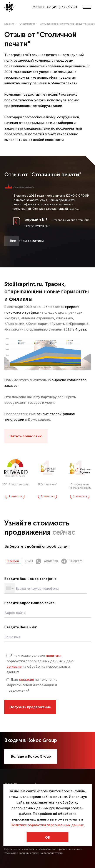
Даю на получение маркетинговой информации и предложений (32, 685)
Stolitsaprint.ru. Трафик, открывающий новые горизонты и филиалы (47, 291)
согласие (14, 666)
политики (54, 656)
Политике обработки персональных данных (47, 825)
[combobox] (10, 588)
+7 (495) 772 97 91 (62, 7)
